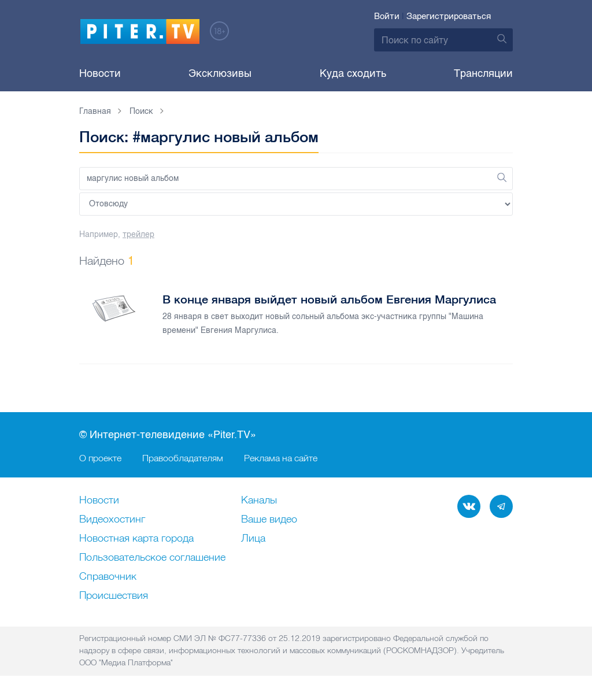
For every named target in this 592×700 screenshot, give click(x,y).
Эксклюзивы (220, 73)
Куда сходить (353, 73)
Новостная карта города (136, 539)
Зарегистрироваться (449, 16)
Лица (253, 539)
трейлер (138, 234)
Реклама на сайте (281, 458)
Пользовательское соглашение (152, 558)
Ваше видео (269, 520)
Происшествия (114, 596)
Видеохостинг (112, 520)
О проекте (100, 458)
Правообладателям (183, 458)
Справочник (108, 577)
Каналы (259, 501)
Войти (387, 16)
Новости (100, 73)
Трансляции (483, 73)
